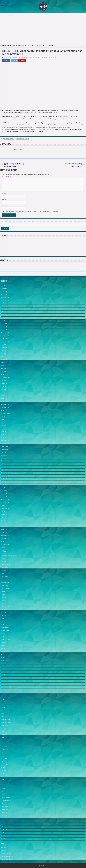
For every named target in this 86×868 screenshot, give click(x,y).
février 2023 (4, 398)
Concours (3, 609)
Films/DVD (4, 645)
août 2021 (4, 452)
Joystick (3, 675)
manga (3, 699)
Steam (3, 782)
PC (2, 741)
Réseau (3, 761)
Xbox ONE (4, 836)
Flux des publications (7, 853)
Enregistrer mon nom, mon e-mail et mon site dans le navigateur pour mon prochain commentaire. (31, 211)
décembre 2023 (5, 369)
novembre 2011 (5, 539)
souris (3, 773)
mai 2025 (3, 318)
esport (3, 636)
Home (3, 45)
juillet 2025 (4, 312)
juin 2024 (3, 351)
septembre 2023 (5, 378)
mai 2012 (3, 521)
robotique (4, 767)
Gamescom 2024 (5, 651)
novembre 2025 (5, 300)
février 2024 (4, 363)
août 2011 (4, 547)
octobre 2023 (5, 375)
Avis (2, 580)
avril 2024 (3, 357)
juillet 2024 (4, 348)
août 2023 (4, 381)
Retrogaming (4, 764)
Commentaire (7, 176)
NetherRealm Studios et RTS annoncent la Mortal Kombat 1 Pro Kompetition (72, 164)
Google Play (8, 112)
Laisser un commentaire (50, 57)
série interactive (9, 139)
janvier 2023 (4, 401)
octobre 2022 (5, 410)
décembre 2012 (5, 500)
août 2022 (4, 416)
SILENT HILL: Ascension (22, 139)
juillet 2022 (4, 419)
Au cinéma (4, 571)
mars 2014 (4, 470)
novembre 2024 (5, 336)
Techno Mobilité (5, 797)
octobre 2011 (5, 542)
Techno (3, 794)
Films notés (4, 642)
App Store (4, 562)
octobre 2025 (5, 303)
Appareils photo (5, 565)
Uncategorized (5, 821)
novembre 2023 (5, 372)
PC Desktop (4, 747)
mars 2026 (4, 288)
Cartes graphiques (6, 589)
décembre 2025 (5, 297)
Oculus (3, 732)
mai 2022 (3, 425)
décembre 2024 (5, 333)
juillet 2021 (4, 455)
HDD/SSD (3, 663)
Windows (3, 833)
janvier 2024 (4, 366)
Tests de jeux (4, 809)
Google (3, 657)
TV (2, 818)
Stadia (3, 779)
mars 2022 (4, 431)
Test (2, 803)
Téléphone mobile (6, 800)
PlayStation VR (5, 749)
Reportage (4, 758)
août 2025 (4, 309)
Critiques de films (6, 615)
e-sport (3, 618)
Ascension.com (47, 112)
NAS (2, 711)
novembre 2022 (5, 407)
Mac (2, 690)
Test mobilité (4, 806)
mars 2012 (4, 527)
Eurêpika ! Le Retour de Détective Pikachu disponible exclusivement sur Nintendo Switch (14, 164)
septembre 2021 (5, 449)
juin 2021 (3, 458)
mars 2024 (4, 360)
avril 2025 (3, 321)
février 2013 (4, 494)
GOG (2, 654)
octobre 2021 (5, 446)
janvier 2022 (4, 437)
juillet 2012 (4, 515)
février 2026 (4, 291)
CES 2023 (3, 597)
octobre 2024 (5, 339)
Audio (2, 574)
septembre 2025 (5, 306)
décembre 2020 (5, 461)
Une (2, 824)
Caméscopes (4, 586)
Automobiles (4, 577)
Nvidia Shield (4, 726)
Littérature (4, 681)
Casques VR (4, 594)
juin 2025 (3, 315)
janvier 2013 (4, 497)
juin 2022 (3, 422)
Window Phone (5, 830)
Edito (2, 624)
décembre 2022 (5, 404)
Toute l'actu (37, 57)
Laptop (3, 678)
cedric (5, 57)
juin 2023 (3, 386)
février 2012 (4, 530)
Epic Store (4, 633)
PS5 (2, 755)
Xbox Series (4, 839)
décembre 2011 (5, 536)
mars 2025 (4, 324)
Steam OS (4, 785)
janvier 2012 (4, 533)
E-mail (4, 199)
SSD (2, 776)
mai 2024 (3, 354)
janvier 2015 (4, 464)
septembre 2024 (5, 342)
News (2, 714)
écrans (3, 621)
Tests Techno (4, 812)
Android (8, 45)
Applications (29, 57)
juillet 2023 (4, 384)
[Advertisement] (43, 29)
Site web (5, 205)
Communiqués (5, 606)
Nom (4, 194)
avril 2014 (3, 467)
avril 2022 (3, 428)
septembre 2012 (5, 509)
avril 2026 (3, 285)
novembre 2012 (5, 503)
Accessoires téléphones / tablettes (10, 556)
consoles (3, 612)
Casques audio (5, 592)
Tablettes (3, 788)
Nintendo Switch (5, 720)
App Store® (62, 110)
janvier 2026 (4, 294)
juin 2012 (3, 518)
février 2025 (4, 327)
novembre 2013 (5, 476)
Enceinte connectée (6, 630)
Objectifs (3, 729)
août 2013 (4, 482)
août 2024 (4, 345)
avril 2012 (3, 524)
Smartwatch (4, 770)
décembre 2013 (5, 473)
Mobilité (3, 708)
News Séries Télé (6, 717)
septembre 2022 (5, 413)
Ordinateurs (4, 735)
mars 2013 (4, 491)
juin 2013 (3, 485)
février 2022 (4, 434)
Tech (2, 791)
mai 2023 (3, 389)
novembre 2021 (5, 443)
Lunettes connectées (6, 687)
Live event (4, 684)
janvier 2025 (4, 330)
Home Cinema (5, 666)
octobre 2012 (5, 506)
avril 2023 (3, 392)
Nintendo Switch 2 (6, 723)
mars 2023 (4, 395)
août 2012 (4, 512)
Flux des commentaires (7, 856)
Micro (2, 705)
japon (2, 672)
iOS (33, 57)
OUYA (2, 738)
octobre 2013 (5, 479)
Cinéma (3, 600)
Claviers (3, 603)
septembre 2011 (5, 544)
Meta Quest (4, 702)
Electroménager (5, 627)
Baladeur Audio (5, 583)
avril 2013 (3, 488)
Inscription (4, 847)
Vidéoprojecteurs (6, 827)
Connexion (4, 850)
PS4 (2, 752)
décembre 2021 (5, 440)
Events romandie (5, 639)
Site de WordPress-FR (7, 859)
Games (3, 648)
